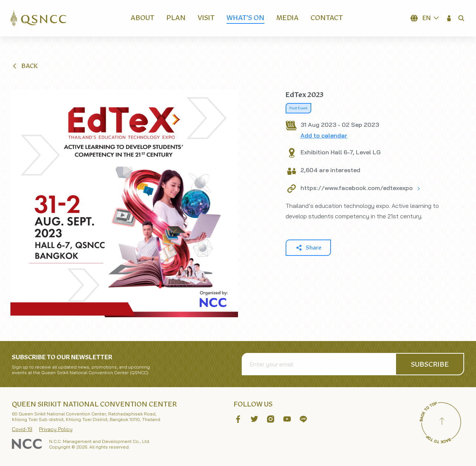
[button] (449, 18)
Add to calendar (324, 135)
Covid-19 (22, 429)
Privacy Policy (56, 429)
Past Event (298, 108)
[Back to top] (442, 422)
